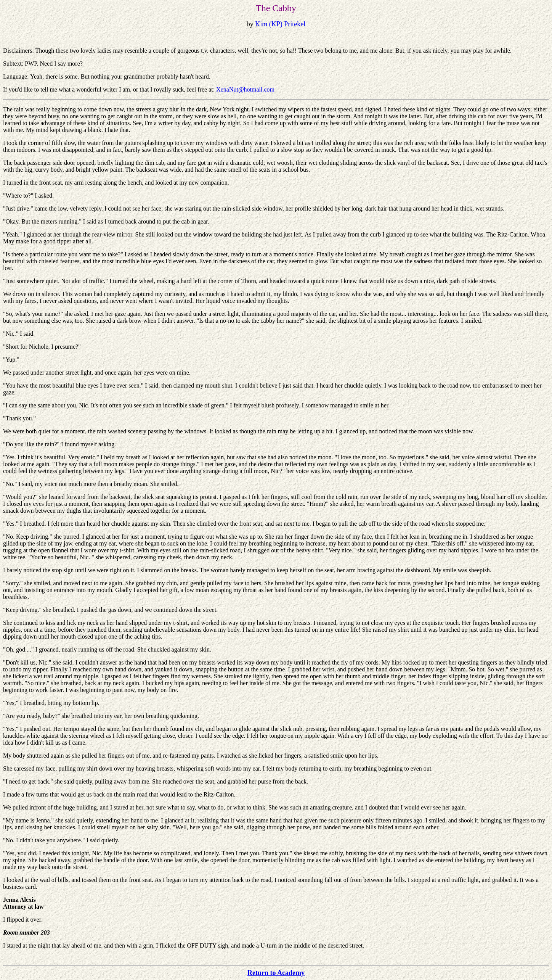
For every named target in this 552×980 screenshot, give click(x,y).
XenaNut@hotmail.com (245, 89)
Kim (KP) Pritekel (280, 24)
